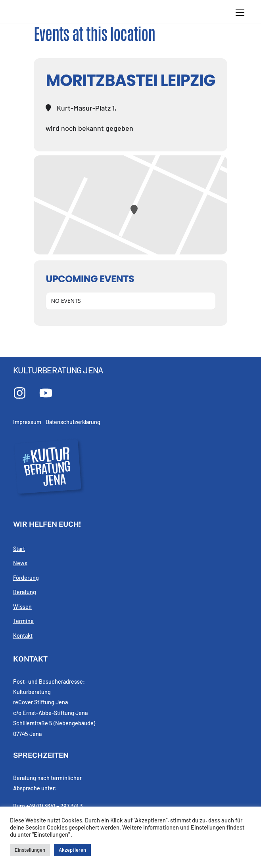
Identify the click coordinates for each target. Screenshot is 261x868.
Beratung (25, 592)
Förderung (26, 578)
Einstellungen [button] (30, 850)
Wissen (22, 607)
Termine (23, 621)
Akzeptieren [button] (72, 850)
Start (19, 549)
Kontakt (23, 636)
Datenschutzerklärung (73, 422)
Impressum (27, 422)
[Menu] (240, 12)
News (20, 563)
